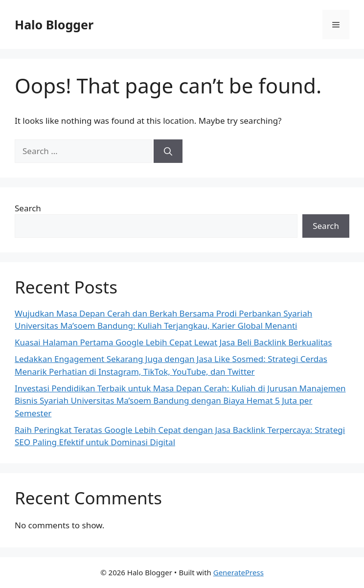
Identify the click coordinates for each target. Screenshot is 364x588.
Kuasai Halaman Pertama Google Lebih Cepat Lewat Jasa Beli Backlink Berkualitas (173, 342)
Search (28, 208)
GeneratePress (239, 572)
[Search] (168, 151)
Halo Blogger (54, 24)
